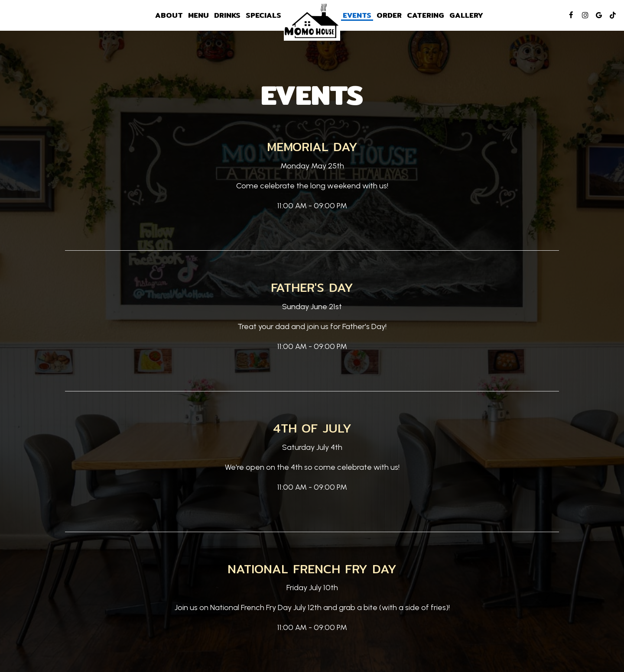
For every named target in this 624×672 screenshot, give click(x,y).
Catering (426, 15)
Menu (198, 15)
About (169, 15)
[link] (312, 21)
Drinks (227, 15)
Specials (263, 15)
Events (357, 15)
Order (389, 15)
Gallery (466, 15)
